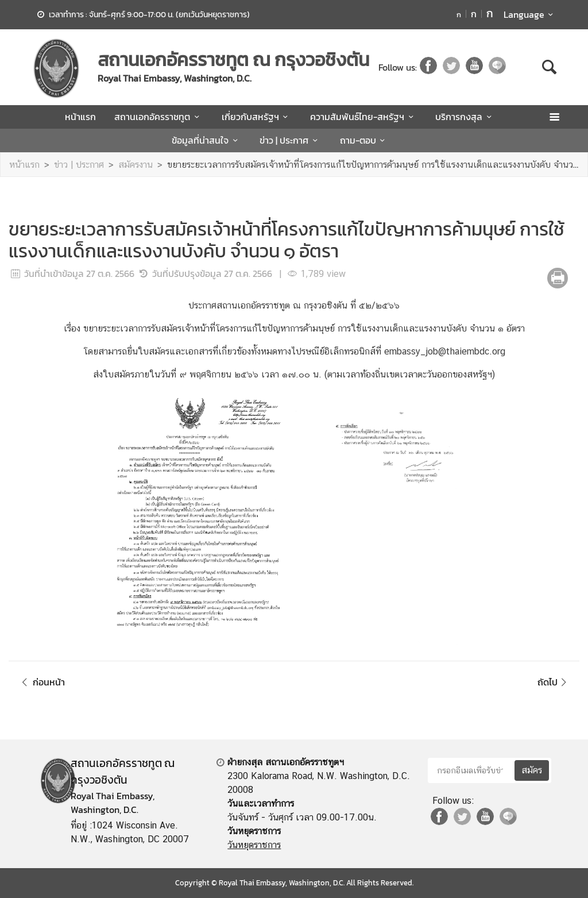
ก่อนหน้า (41, 682)
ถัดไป (554, 682)
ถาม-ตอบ (364, 140)
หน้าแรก (80, 117)
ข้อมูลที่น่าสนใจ (206, 140)
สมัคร (532, 770)
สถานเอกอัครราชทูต (158, 117)
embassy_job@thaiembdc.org (445, 351)
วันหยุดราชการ (254, 845)
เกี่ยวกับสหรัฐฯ (257, 117)
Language (530, 14)
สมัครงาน (136, 165)
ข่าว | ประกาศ (290, 140)
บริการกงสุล (465, 117)
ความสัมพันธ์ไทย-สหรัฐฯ (363, 117)
